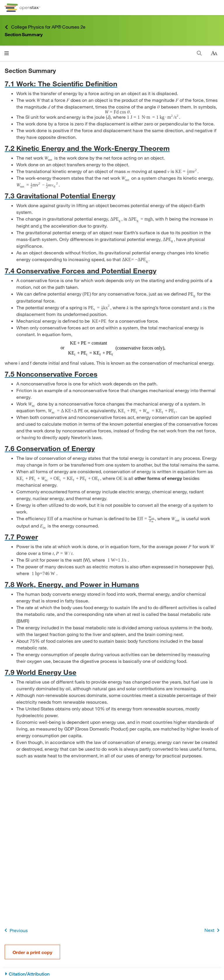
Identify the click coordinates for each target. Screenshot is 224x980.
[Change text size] (214, 53)
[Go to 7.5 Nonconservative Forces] (112, 374)
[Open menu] (7, 53)
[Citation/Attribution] (112, 974)
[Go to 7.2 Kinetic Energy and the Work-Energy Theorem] (112, 148)
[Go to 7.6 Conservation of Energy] (112, 448)
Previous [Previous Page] (15, 930)
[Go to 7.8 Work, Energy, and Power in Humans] (112, 584)
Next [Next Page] (213, 930)
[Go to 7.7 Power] (112, 537)
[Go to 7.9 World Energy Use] (112, 672)
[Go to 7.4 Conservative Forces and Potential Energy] (112, 271)
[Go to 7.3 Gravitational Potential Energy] (112, 196)
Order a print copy (32, 952)
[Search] (199, 53)
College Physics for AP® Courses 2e (45, 27)
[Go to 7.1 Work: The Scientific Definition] (112, 84)
